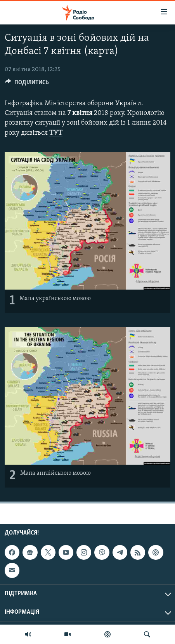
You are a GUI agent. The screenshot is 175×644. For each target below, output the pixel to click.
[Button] (27, 84)
